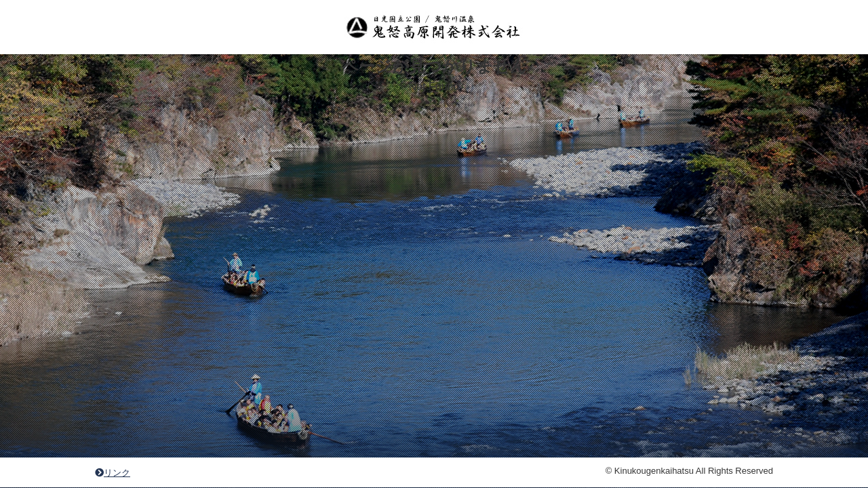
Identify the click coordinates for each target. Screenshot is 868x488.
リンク (113, 473)
